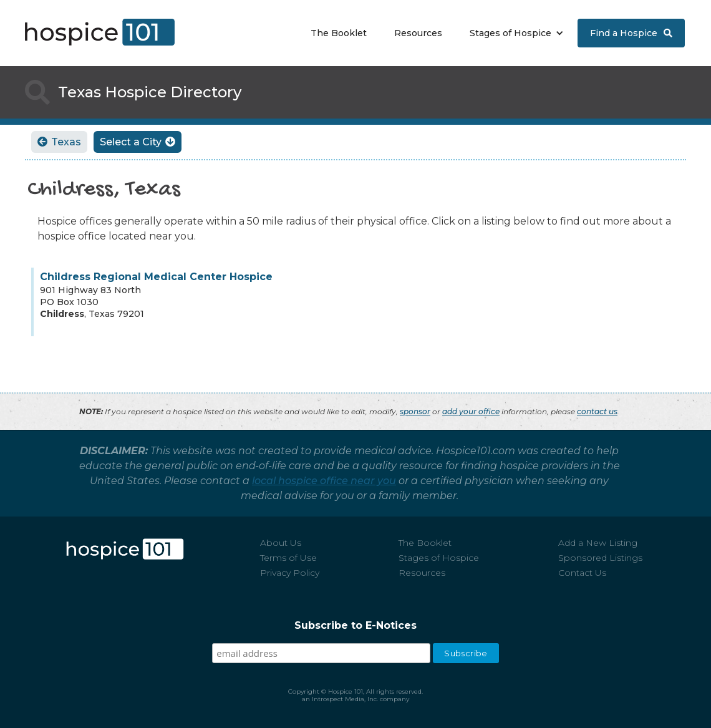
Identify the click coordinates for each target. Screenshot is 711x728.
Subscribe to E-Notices (356, 625)
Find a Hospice (631, 33)
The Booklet (339, 33)
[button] (514, 33)
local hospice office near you (324, 481)
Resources (418, 33)
